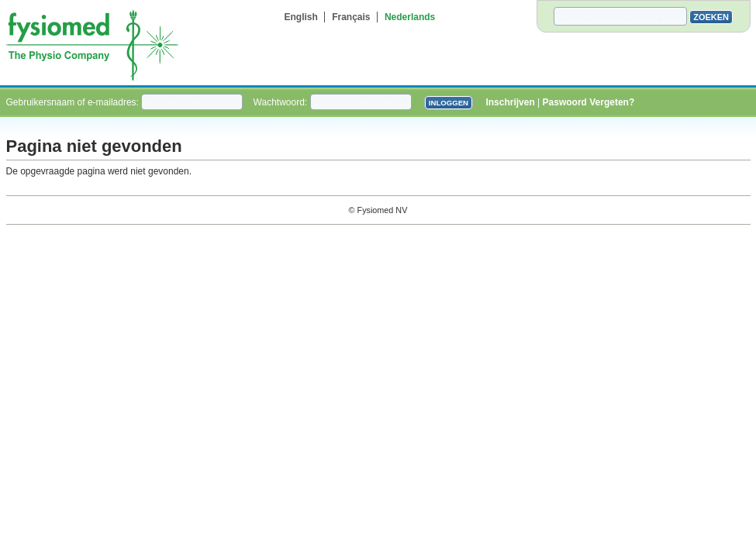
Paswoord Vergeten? (589, 102)
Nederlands (410, 17)
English (301, 17)
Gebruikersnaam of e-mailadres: (74, 102)
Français (351, 17)
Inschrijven (510, 102)
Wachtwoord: (282, 102)
